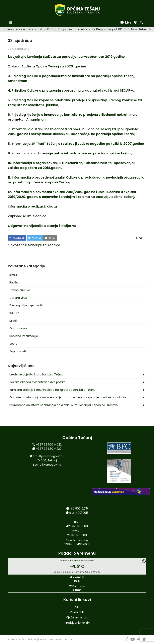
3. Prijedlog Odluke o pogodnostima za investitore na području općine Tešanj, (72, 76)
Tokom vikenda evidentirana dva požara (37, 382)
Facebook (17, 238)
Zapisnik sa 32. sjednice (27, 216)
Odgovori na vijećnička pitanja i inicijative (42, 226)
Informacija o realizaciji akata (32, 206)
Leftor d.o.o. (65, 639)
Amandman (17, 81)
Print (140, 238)
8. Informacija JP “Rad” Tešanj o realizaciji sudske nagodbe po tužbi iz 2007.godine (76, 144)
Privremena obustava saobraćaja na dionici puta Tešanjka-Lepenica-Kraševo (64, 405)
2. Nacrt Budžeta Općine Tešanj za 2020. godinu (47, 66)
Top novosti (18, 351)
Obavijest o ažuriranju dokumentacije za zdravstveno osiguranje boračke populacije (68, 397)
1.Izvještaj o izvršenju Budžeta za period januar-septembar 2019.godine (66, 57)
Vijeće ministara (77, 617)
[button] (141, 23)
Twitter (35, 238)
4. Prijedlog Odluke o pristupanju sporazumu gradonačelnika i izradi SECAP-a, (71, 90)
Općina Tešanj (27, 639)
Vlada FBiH (77, 612)
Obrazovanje (18, 328)
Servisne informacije (24, 336)
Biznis (13, 275)
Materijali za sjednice (44, 245)
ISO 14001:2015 (79, 513)
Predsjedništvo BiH (77, 623)
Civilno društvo (20, 290)
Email (50, 238)
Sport (13, 344)
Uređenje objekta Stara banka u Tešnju (36, 374)
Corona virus (18, 298)
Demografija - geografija (27, 305)
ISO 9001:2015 (79, 509)
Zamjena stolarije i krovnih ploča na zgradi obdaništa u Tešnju (52, 390)
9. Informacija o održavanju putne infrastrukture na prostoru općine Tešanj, (70, 153)
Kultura (14, 313)
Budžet (14, 282)
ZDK (77, 607)
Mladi (13, 321)
